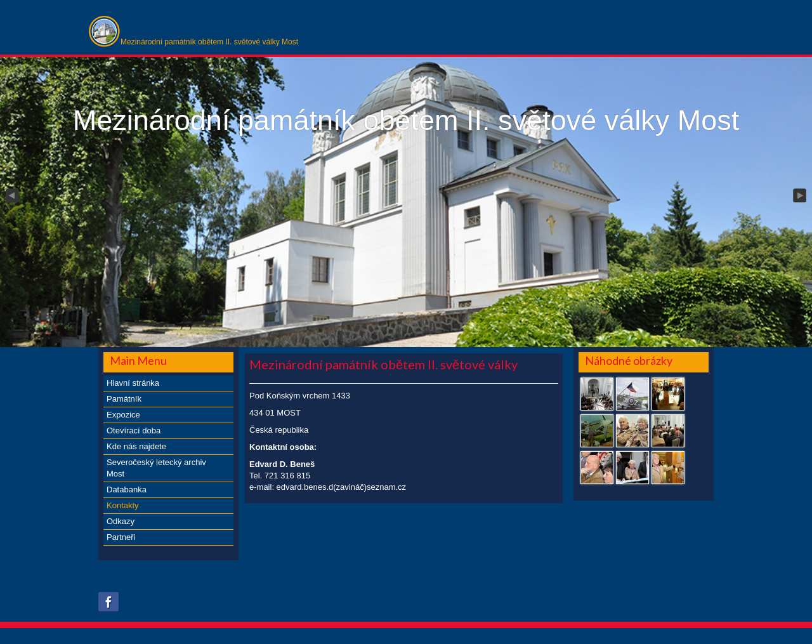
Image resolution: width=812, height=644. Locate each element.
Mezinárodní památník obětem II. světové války (383, 364)
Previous (11, 196)
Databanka (127, 490)
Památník (124, 399)
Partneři (121, 537)
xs (280, 638)
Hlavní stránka (133, 383)
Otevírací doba (134, 430)
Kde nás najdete (136, 446)
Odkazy (121, 521)
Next (801, 196)
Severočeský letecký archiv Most (156, 468)
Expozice (123, 415)
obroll (317, 638)
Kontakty (123, 505)
